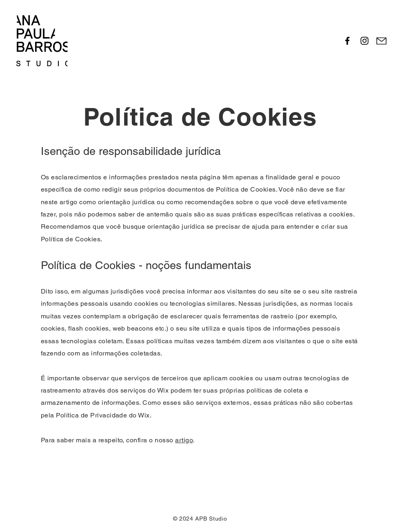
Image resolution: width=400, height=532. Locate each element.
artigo (184, 440)
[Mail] (381, 41)
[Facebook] (347, 41)
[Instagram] (364, 41)
